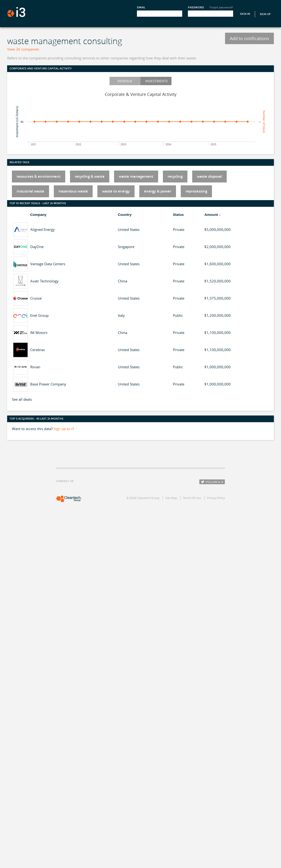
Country (125, 215)
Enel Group (39, 315)
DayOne (37, 247)
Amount (211, 215)
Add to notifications (249, 38)
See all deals (22, 399)
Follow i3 (212, 482)
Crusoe (36, 298)
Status (178, 215)
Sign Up (265, 14)
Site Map (171, 498)
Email (141, 8)
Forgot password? (221, 8)
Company (38, 215)
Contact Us (65, 481)
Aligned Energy (43, 229)
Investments (157, 81)
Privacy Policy (216, 498)
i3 (16, 12)
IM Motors (39, 333)
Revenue (125, 81)
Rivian (35, 367)
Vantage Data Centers (48, 264)
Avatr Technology (44, 281)
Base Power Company (48, 384)
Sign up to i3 (64, 429)
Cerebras (38, 350)
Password (196, 8)
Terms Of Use (192, 498)
